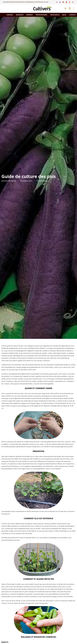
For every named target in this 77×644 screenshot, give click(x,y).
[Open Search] (65, 8)
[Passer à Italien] (73, 2)
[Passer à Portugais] (66, 2)
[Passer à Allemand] (63, 2)
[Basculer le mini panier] (74, 8)
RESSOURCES (55, 15)
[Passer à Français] (60, 2)
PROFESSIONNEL (42, 15)
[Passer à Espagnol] (70, 2)
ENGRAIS (10, 15)
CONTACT (73, 15)
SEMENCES (20, 15)
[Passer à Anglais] (57, 2)
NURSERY (30, 15)
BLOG (64, 15)
